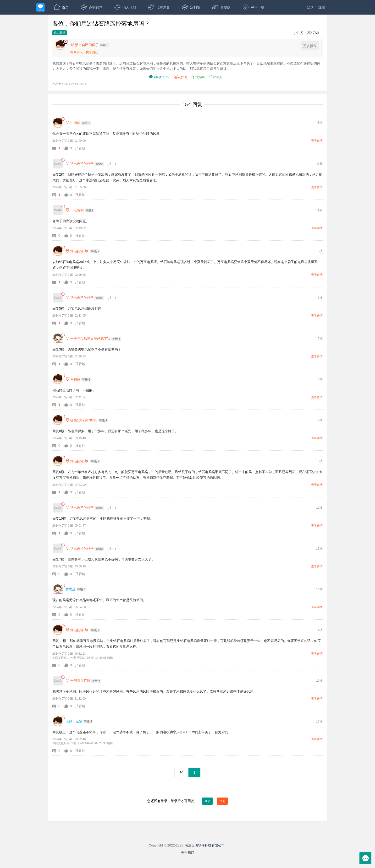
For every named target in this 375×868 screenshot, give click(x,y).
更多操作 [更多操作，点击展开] (311, 46)
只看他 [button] (80, 148)
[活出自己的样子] (58, 164)
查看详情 (317, 141)
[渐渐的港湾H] (58, 251)
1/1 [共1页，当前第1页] (182, 772)
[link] (63, 119)
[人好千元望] (58, 721)
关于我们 (187, 852)
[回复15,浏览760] (304, 33)
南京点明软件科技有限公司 (205, 845)
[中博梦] (58, 123)
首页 (61, 7)
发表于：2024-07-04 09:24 (69, 84)
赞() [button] (181, 77)
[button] (58, 148)
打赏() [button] (198, 77)
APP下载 (253, 7)
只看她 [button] (80, 195)
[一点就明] (58, 210)
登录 (310, 7)
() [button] (159, 77)
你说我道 (60, 33)
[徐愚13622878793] (58, 420)
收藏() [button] (216, 77)
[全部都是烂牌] (58, 681)
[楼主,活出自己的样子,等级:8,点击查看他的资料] (91, 45)
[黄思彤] (58, 589)
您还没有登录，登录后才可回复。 (187, 801)
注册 (322, 7)
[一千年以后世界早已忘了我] (58, 338)
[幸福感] (58, 379)
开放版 (221, 7)
